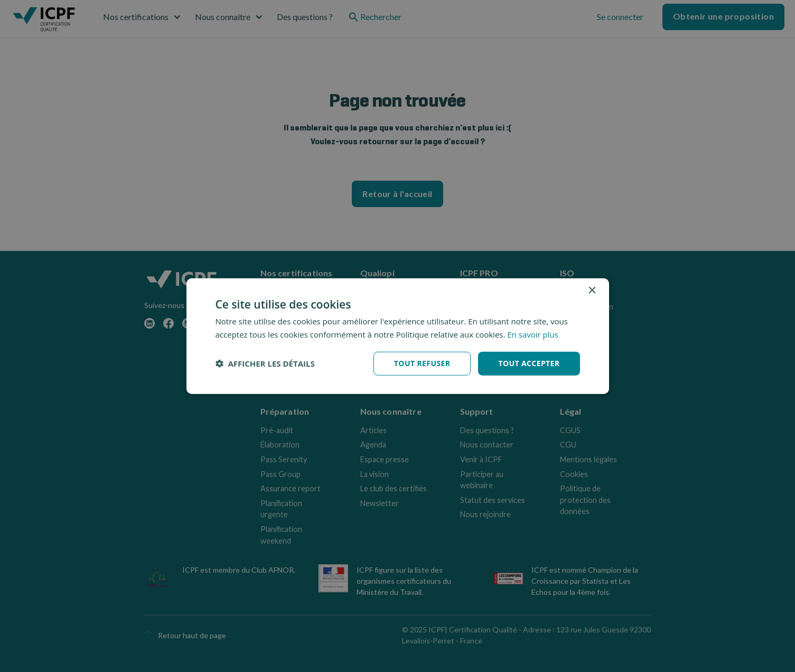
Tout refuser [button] (422, 363)
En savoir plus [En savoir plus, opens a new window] (533, 334)
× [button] (592, 291)
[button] (265, 363)
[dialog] (398, 336)
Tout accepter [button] (529, 363)
